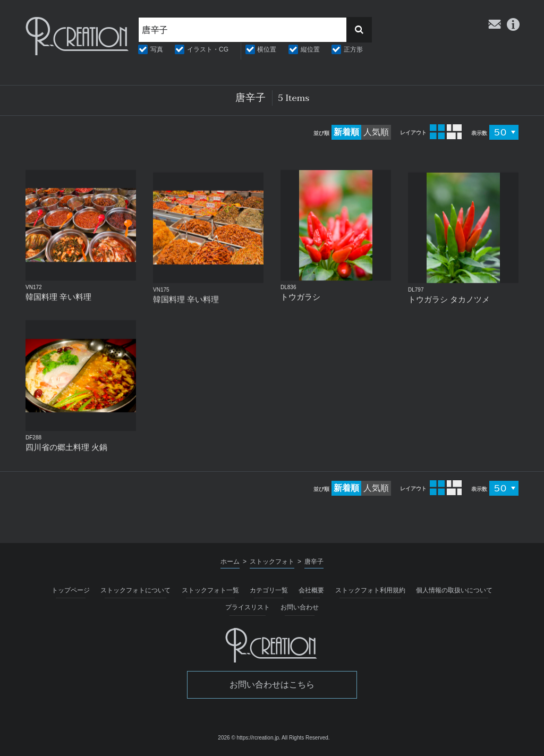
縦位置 (310, 49)
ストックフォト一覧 (210, 590)
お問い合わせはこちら (272, 685)
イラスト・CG (208, 49)
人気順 (376, 132)
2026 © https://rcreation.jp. (249, 738)
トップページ (71, 590)
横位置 (267, 49)
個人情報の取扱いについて (454, 590)
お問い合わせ (300, 607)
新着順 (346, 132)
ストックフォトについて (135, 590)
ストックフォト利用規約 (370, 590)
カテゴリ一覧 (269, 590)
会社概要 (311, 590)
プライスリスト (248, 607)
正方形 (353, 49)
